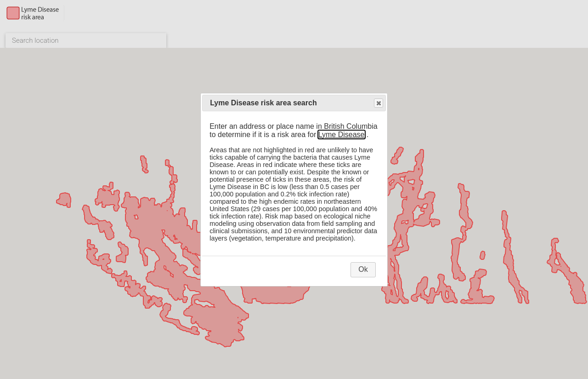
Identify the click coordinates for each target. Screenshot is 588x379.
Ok (363, 269)
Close (378, 103)
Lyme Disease (342, 135)
